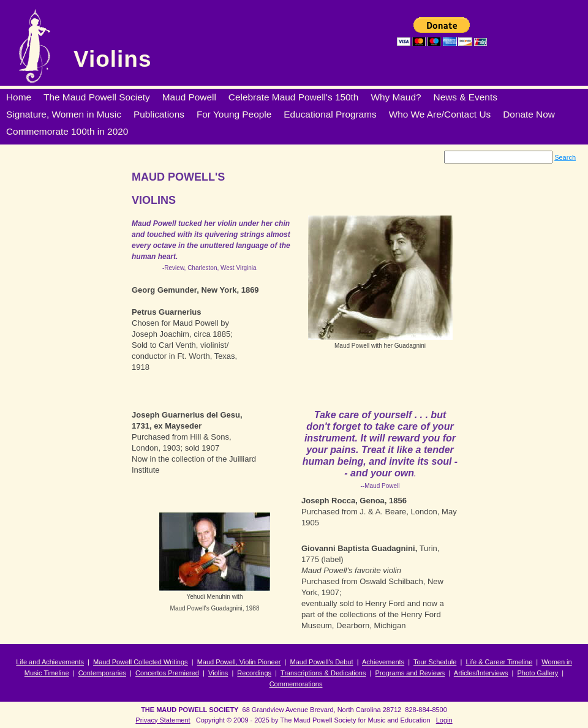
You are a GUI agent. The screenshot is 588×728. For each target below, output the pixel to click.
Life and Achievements (50, 662)
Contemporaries (102, 673)
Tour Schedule (435, 662)
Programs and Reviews (410, 673)
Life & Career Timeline (499, 662)
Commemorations (296, 684)
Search (565, 157)
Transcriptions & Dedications (323, 673)
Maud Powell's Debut (322, 662)
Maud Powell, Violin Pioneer (239, 662)
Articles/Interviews (481, 673)
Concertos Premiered (167, 673)
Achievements (383, 662)
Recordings (254, 673)
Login (444, 720)
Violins (112, 59)
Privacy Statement (163, 720)
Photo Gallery (538, 673)
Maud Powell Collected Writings (140, 662)
